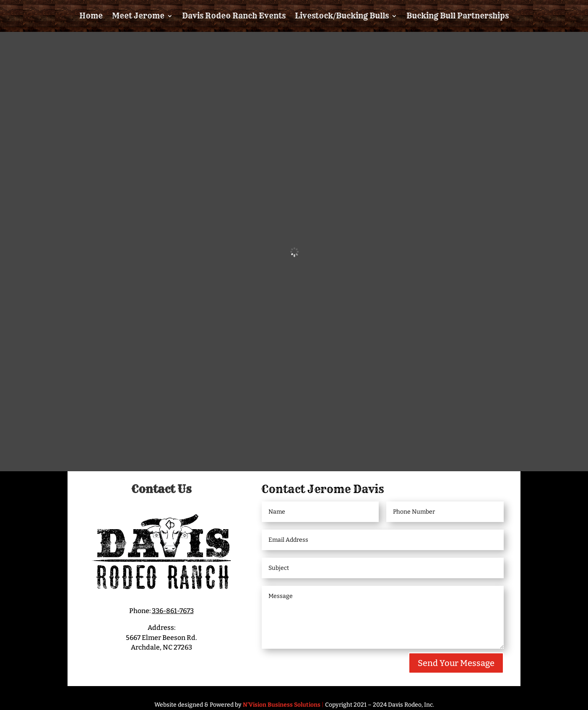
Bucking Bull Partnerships (458, 16)
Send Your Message (456, 663)
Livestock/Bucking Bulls (342, 16)
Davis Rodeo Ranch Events (234, 16)
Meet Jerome (138, 16)
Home (91, 16)
